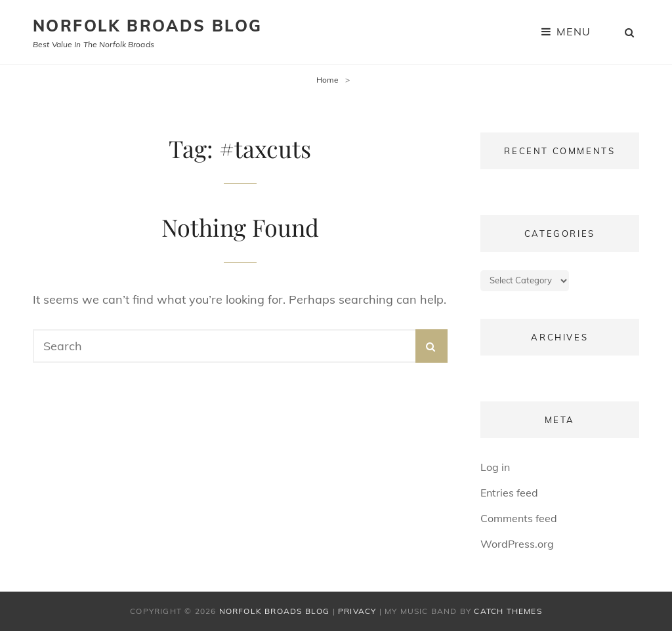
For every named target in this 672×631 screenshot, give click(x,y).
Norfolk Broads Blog (148, 26)
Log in (495, 467)
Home (327, 80)
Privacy (357, 611)
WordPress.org (517, 544)
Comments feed (519, 518)
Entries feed (509, 493)
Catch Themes (508, 611)
